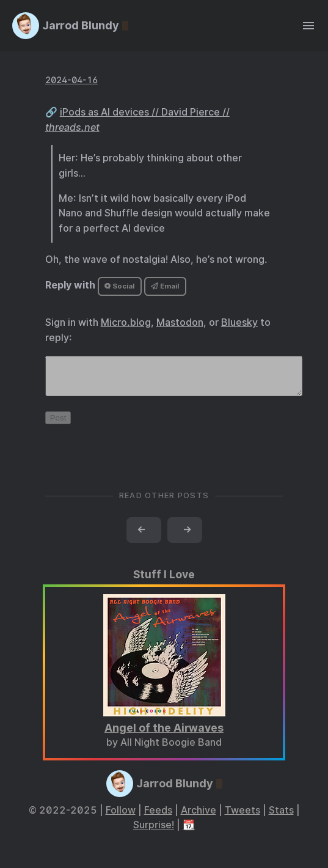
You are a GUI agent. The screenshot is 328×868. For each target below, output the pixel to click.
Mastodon (180, 322)
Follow (121, 818)
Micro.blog (126, 322)
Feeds (158, 818)
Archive (199, 818)
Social (119, 286)
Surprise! (154, 832)
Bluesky (239, 322)
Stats (281, 818)
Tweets (242, 818)
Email (165, 286)
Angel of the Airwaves (164, 735)
